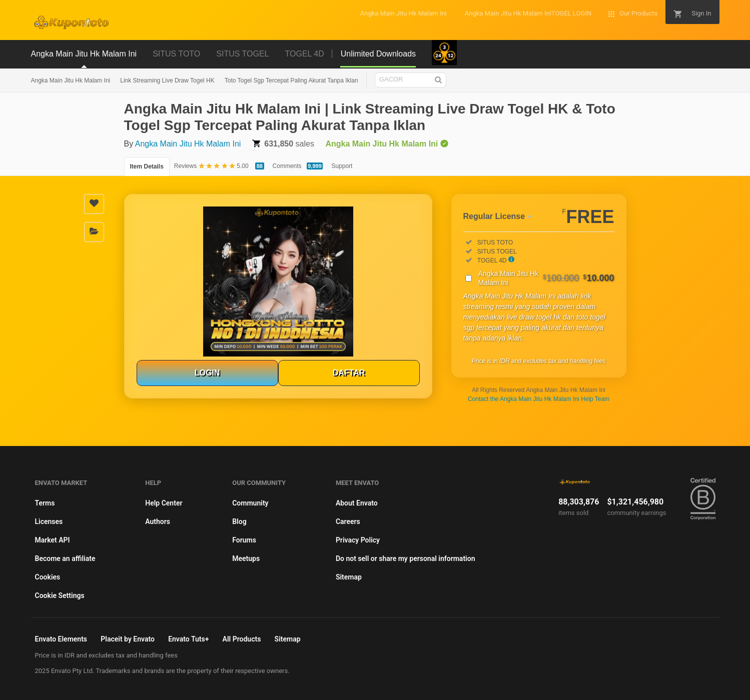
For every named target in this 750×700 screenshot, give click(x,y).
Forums (244, 540)
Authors (158, 521)
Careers (348, 521)
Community (250, 503)
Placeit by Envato (128, 639)
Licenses (49, 521)
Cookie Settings (60, 595)
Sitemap (349, 577)
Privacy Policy (358, 540)
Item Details (147, 166)
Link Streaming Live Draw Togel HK (167, 80)
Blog (239, 521)
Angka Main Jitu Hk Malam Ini (71, 80)
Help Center (164, 503)
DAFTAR (349, 373)
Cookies (48, 577)
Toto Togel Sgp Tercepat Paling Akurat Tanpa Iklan (291, 80)
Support (342, 166)
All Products (242, 639)
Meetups (246, 558)
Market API (53, 540)
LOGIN (207, 373)
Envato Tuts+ (188, 639)
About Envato (357, 503)
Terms (45, 503)
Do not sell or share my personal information (406, 558)
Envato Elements (61, 639)
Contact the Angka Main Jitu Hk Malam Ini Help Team (539, 399)
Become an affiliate (65, 558)
